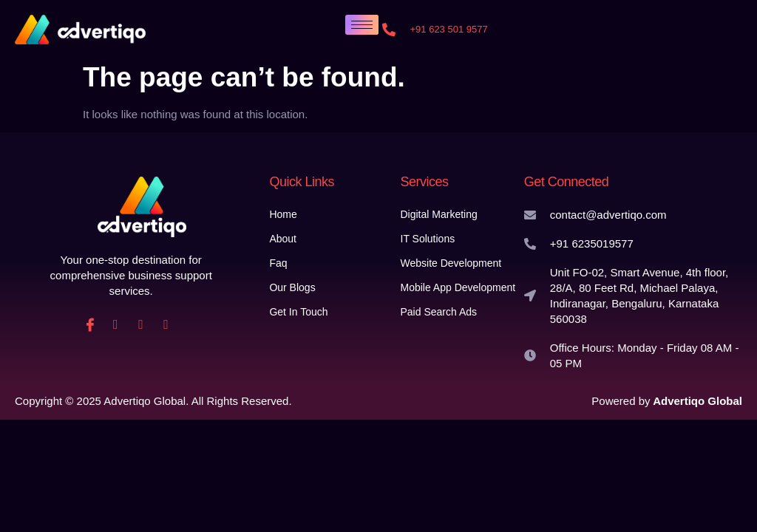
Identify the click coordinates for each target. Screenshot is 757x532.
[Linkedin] (140, 324)
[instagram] (115, 324)
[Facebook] (90, 324)
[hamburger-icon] (362, 25)
